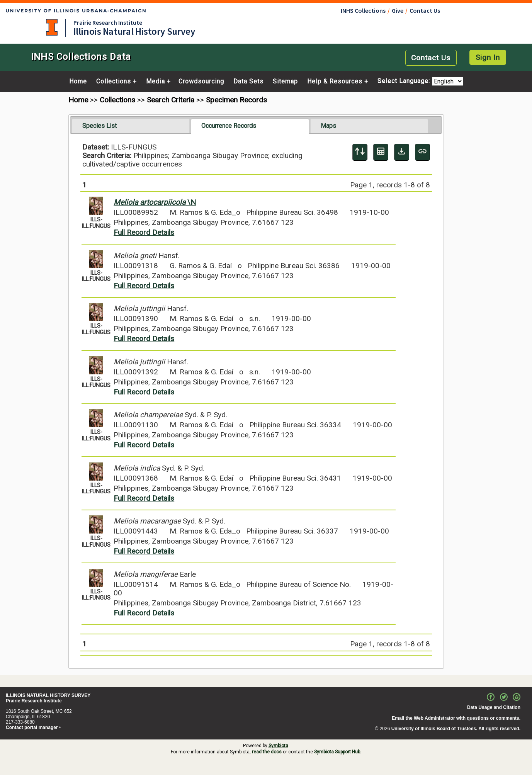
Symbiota (278, 746)
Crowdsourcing (201, 82)
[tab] (131, 126)
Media (156, 82)
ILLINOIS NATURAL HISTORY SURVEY (48, 695)
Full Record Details (144, 232)
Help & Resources (335, 82)
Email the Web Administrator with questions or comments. (456, 718)
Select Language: (405, 81)
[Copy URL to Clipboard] (422, 152)
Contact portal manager (32, 727)
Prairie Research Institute (108, 22)
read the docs (267, 752)
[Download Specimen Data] (402, 152)
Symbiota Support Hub (337, 752)
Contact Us (425, 10)
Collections (114, 82)
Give (398, 10)
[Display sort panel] (360, 152)
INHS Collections (363, 10)
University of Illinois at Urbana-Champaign (52, 27)
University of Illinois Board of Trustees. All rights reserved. (456, 729)
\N (155, 202)
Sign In (488, 57)
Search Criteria (171, 100)
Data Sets (248, 82)
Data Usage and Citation (494, 707)
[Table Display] (381, 152)
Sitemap (285, 82)
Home (78, 82)
